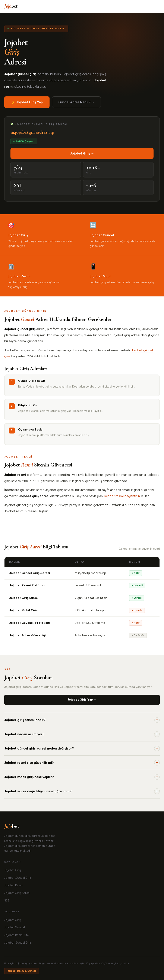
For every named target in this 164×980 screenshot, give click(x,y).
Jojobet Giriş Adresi (17, 893)
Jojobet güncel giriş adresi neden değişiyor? (82, 748)
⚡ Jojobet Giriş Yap (27, 102)
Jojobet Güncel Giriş (18, 878)
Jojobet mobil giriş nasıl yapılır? (82, 777)
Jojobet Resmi (14, 885)
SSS (7, 901)
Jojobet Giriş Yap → (82, 700)
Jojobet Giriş (13, 870)
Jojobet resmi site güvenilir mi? (82, 763)
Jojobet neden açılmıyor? (82, 734)
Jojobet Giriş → (82, 153)
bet (11, 6)
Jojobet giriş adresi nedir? (82, 720)
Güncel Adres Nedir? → (76, 102)
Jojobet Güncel (15, 927)
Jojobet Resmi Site (17, 935)
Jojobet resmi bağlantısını (122, 496)
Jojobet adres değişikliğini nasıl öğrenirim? (82, 791)
